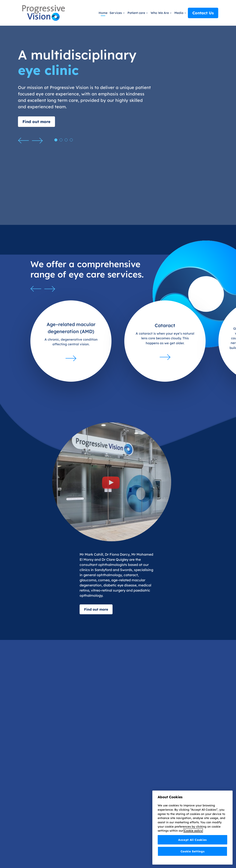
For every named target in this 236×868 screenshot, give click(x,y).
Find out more (36, 122)
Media (179, 13)
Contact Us (203, 13)
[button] (23, 141)
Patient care (137, 13)
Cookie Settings (193, 852)
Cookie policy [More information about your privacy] (193, 832)
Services (116, 13)
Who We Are (160, 13)
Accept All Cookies (192, 841)
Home (103, 13)
